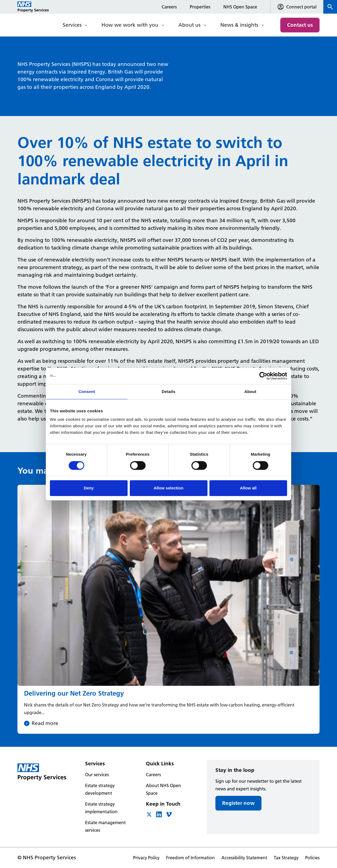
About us (189, 25)
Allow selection (168, 488)
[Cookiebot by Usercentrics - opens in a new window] (263, 376)
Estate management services (105, 826)
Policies (312, 858)
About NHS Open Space (163, 789)
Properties (200, 7)
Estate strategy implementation (101, 808)
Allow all (248, 488)
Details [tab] (168, 392)
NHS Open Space (240, 7)
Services (72, 25)
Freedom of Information (190, 858)
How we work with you (130, 25)
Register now (238, 803)
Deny (89, 488)
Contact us (300, 25)
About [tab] (250, 392)
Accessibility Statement (244, 858)
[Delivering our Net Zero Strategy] (168, 609)
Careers (169, 7)
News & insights (239, 25)
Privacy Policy (146, 858)
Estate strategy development (100, 789)
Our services (97, 775)
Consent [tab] (87, 392)
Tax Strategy (286, 858)
